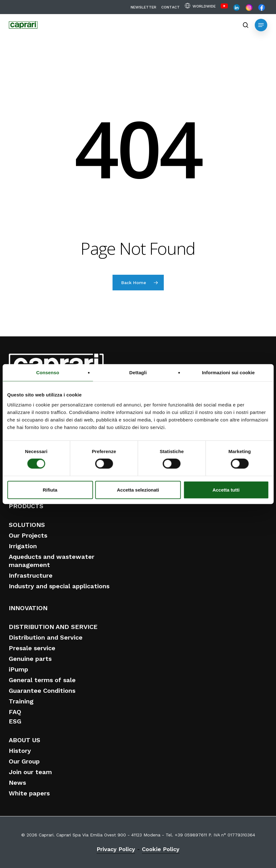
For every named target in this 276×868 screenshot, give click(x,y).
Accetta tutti (226, 490)
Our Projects (28, 535)
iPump (18, 669)
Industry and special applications (59, 586)
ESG (15, 721)
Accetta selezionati (138, 490)
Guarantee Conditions (42, 691)
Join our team (30, 772)
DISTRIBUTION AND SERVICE (53, 627)
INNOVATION (28, 608)
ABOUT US (25, 740)
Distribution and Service (46, 637)
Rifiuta (50, 490)
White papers (29, 793)
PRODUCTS (26, 506)
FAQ (15, 712)
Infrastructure (31, 575)
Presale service (32, 648)
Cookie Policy (161, 849)
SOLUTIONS (27, 525)
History (20, 751)
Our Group (24, 761)
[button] (261, 25)
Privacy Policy (116, 849)
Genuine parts (30, 659)
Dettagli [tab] (138, 373)
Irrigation (23, 546)
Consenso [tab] (48, 373)
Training (21, 701)
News (17, 783)
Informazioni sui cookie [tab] (228, 373)
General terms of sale (42, 680)
